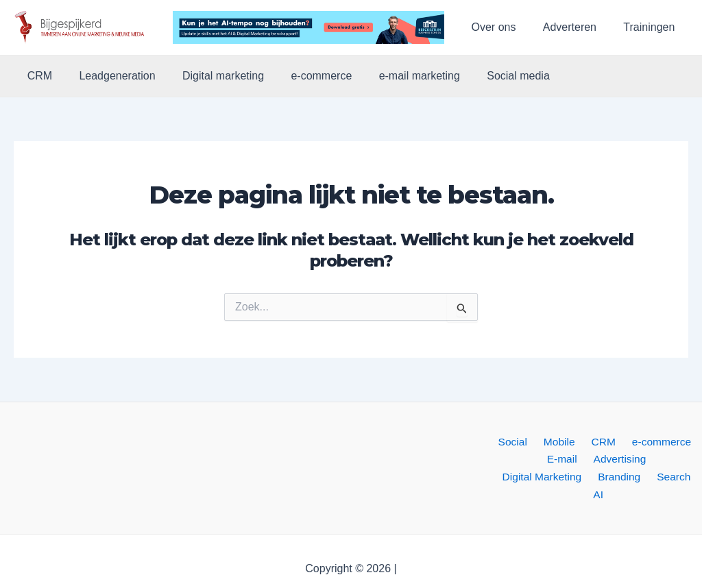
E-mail (517, 460)
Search (616, 479)
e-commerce (304, 76)
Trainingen (652, 27)
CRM (37, 76)
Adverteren (577, 27)
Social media (491, 76)
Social (518, 442)
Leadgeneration (109, 76)
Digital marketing (211, 76)
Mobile (560, 442)
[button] (84, 28)
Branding (566, 479)
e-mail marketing (397, 76)
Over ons (506, 27)
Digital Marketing (650, 460)
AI (650, 479)
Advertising (571, 460)
